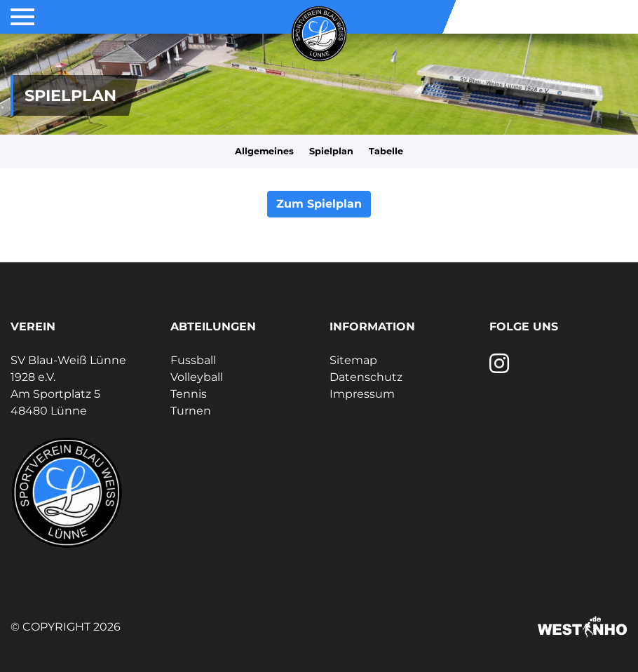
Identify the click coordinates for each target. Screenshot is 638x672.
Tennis (189, 394)
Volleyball (197, 377)
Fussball (193, 360)
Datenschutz (366, 377)
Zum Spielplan (319, 204)
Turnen (191, 411)
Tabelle (386, 151)
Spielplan (331, 151)
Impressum (362, 394)
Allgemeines (264, 151)
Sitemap (353, 360)
